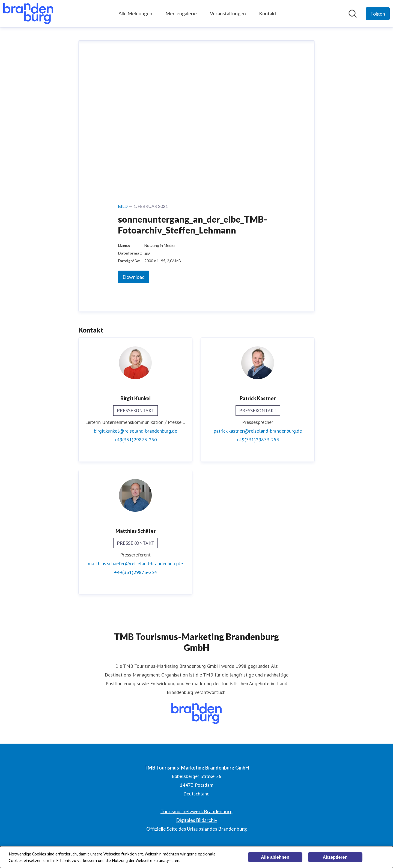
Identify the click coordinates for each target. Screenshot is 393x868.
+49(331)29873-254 (136, 572)
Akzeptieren (335, 857)
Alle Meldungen (135, 13)
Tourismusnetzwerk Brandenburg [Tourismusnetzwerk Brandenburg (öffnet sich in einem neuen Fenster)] (196, 811)
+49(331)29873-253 (258, 440)
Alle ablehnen (275, 857)
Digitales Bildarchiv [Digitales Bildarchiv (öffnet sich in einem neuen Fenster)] (197, 820)
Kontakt (268, 13)
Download (134, 277)
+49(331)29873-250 (136, 440)
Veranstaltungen (228, 13)
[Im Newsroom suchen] (353, 14)
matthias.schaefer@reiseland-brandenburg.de (135, 563)
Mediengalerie (181, 13)
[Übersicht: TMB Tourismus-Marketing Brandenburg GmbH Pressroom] (28, 14)
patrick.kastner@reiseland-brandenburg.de (258, 431)
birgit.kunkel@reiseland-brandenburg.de (136, 431)
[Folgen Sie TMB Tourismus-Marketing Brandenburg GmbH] (378, 14)
